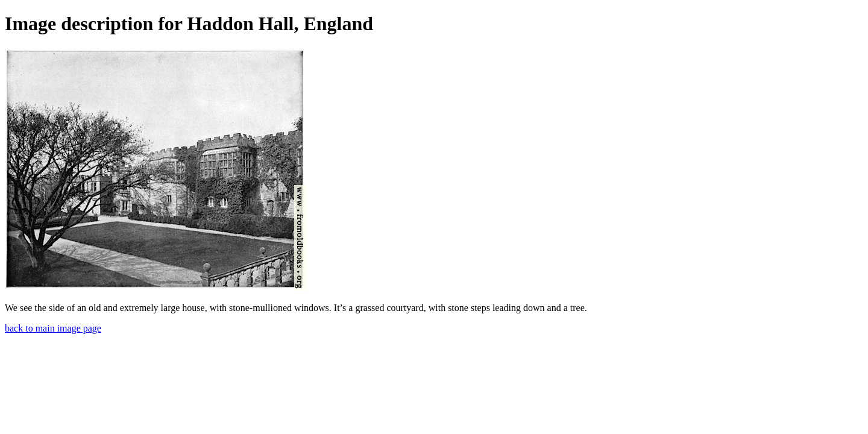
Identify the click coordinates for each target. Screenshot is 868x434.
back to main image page (53, 328)
